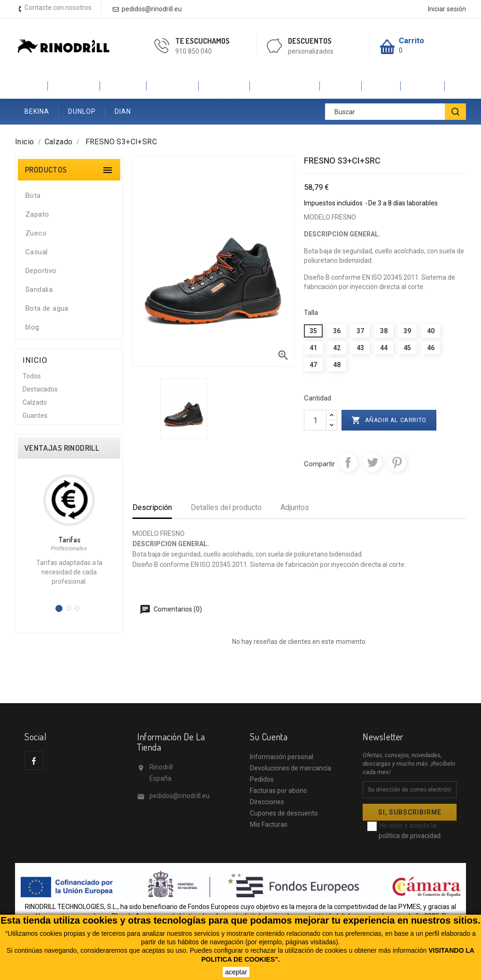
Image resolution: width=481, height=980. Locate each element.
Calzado (35, 402)
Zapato (37, 214)
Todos (32, 376)
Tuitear (372, 463)
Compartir (348, 463)
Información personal (282, 757)
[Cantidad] (315, 420)
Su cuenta (269, 737)
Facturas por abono (279, 791)
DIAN (123, 111)
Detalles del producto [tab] (226, 507)
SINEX (381, 86)
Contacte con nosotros (58, 8)
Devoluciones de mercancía (291, 768)
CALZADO (74, 86)
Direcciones (267, 802)
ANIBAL (423, 86)
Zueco (36, 233)
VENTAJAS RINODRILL (62, 448)
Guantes (35, 416)
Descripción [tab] (152, 507)
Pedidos (262, 779)
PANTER (123, 86)
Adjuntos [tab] (295, 507)
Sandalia (39, 290)
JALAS (341, 86)
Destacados (40, 389)
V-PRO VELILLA (285, 86)
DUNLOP (82, 111)
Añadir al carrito (389, 420)
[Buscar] (396, 112)
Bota (33, 196)
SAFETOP (224, 86)
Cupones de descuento (284, 813)
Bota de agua (47, 308)
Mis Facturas (269, 824)
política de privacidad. (410, 836)
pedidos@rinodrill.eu (179, 796)
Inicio (31, 86)
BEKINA (37, 111)
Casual (36, 252)
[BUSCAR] (455, 112)
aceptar (236, 972)
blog (32, 327)
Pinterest (397, 463)
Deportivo (41, 271)
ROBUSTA (173, 86)
